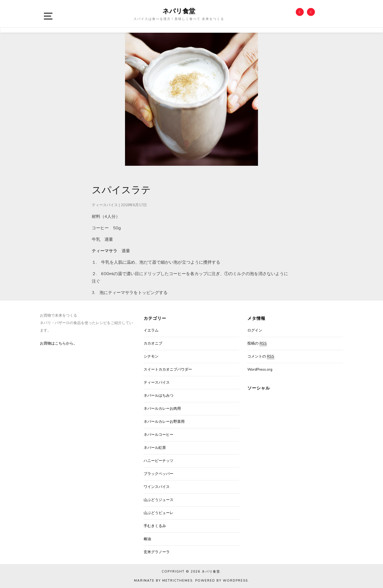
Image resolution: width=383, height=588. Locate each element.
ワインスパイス (157, 487)
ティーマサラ (105, 251)
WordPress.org (260, 369)
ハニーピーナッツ (159, 461)
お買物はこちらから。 (59, 343)
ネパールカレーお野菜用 (164, 422)
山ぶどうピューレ (159, 513)
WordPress (235, 581)
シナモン (151, 356)
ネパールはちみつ (159, 396)
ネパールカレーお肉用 (162, 409)
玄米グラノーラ (157, 552)
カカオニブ (153, 343)
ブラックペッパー (159, 474)
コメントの (261, 357)
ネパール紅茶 (155, 448)
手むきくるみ (155, 526)
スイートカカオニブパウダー (168, 369)
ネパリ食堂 (179, 11)
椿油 (147, 539)
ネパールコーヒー (159, 435)
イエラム (151, 330)
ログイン (255, 330)
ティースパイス (105, 205)
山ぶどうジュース (159, 500)
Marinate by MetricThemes (163, 581)
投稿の (257, 343)
